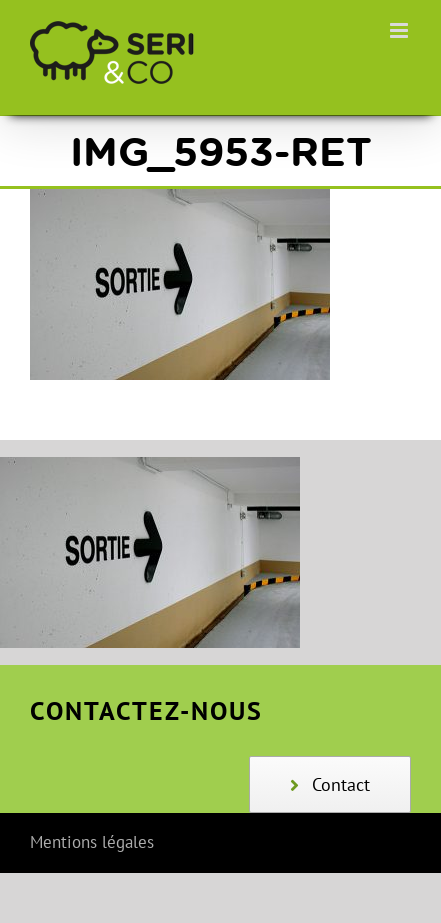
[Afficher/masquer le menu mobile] (400, 30)
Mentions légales (92, 842)
